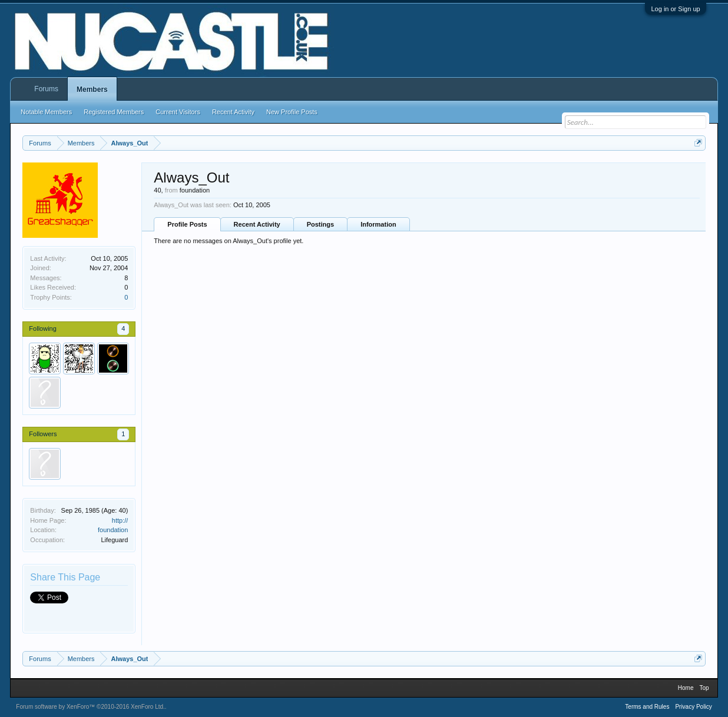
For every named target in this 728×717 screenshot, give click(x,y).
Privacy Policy (693, 707)
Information (378, 224)
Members (92, 89)
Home (686, 688)
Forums (46, 89)
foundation (113, 530)
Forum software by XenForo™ (90, 707)
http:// (120, 520)
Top (704, 688)
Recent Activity (257, 224)
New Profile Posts (292, 112)
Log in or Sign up (675, 9)
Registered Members (114, 112)
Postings (320, 224)
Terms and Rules (647, 707)
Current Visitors (178, 112)
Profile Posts (187, 224)
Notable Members (46, 112)
